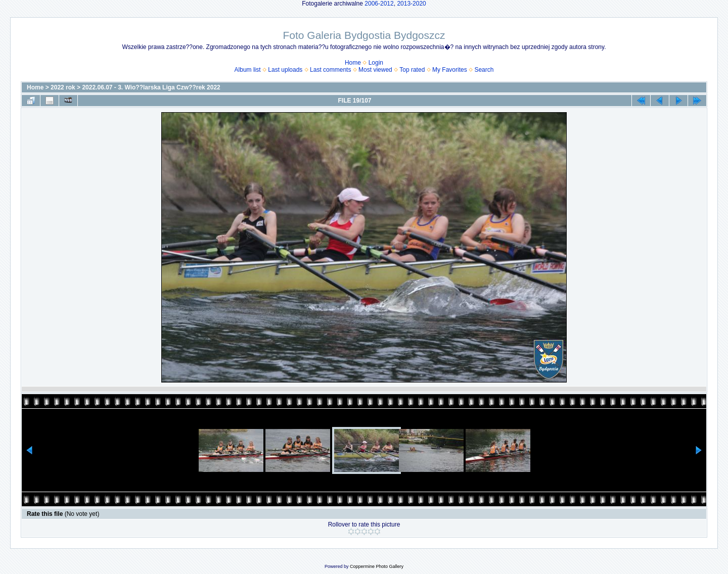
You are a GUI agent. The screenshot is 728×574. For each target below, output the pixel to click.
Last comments (330, 70)
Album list (248, 70)
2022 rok (63, 87)
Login (376, 63)
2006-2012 (379, 4)
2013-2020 (411, 4)
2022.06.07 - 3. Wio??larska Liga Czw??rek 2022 (151, 87)
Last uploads (285, 70)
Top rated (412, 70)
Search (484, 70)
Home (353, 63)
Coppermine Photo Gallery (377, 566)
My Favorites (450, 70)
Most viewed (375, 70)
